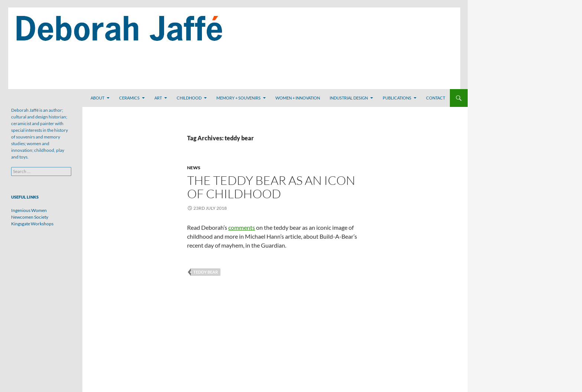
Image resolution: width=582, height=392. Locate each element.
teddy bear (206, 272)
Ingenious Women (29, 210)
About (97, 98)
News (194, 168)
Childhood (189, 98)
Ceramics (129, 98)
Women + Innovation (298, 98)
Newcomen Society (30, 217)
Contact (436, 98)
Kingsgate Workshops (32, 224)
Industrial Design (349, 98)
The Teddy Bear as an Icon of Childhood (271, 187)
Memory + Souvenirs (238, 98)
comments (242, 227)
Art (158, 98)
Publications (397, 98)
